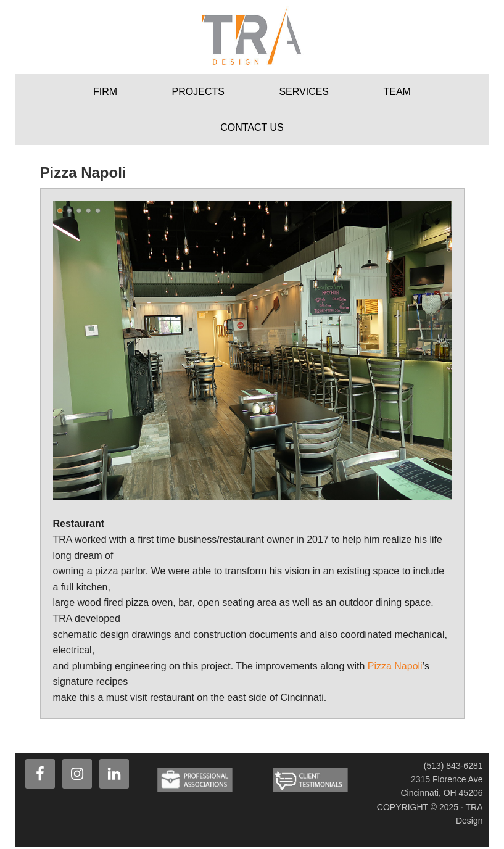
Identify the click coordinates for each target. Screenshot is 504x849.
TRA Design (252, 37)
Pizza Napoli (395, 666)
